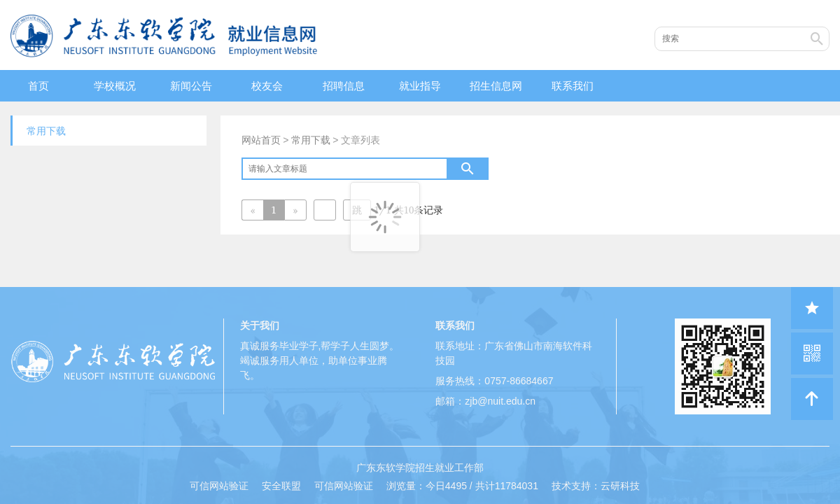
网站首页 (261, 140)
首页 (38, 86)
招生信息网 (496, 86)
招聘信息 (344, 86)
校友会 (267, 86)
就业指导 (420, 86)
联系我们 (573, 86)
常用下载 (311, 140)
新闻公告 (191, 86)
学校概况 (115, 86)
